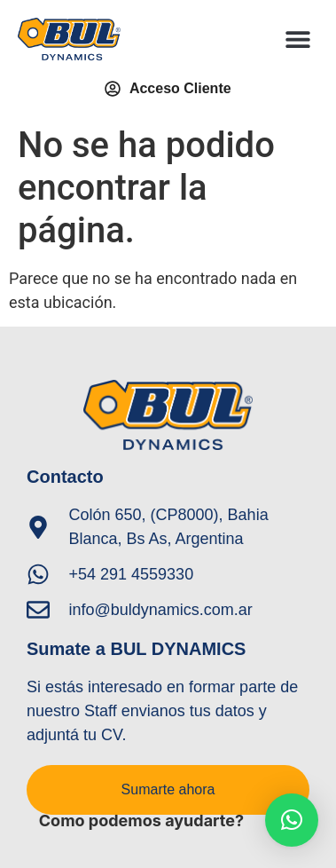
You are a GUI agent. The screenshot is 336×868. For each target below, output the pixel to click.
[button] (298, 39)
